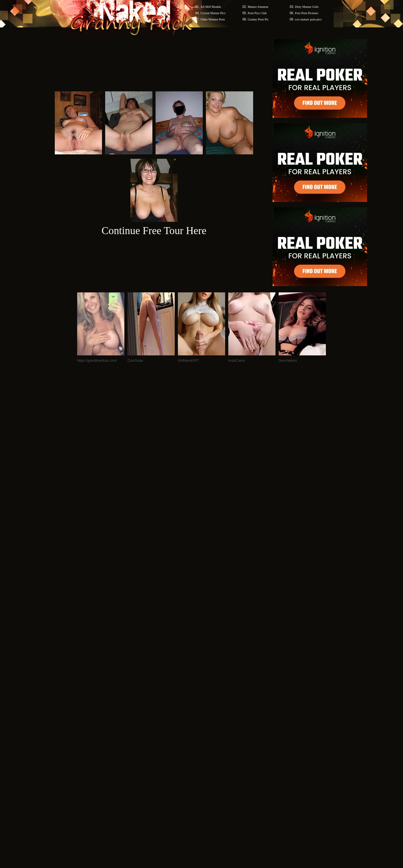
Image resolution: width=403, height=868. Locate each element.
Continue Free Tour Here (154, 230)
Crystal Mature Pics (213, 13)
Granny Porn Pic (258, 19)
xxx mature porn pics (308, 19)
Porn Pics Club (257, 13)
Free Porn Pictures (307, 13)
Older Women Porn (213, 19)
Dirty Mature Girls (307, 7)
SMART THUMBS (213, 748)
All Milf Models (211, 7)
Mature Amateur (258, 7)
